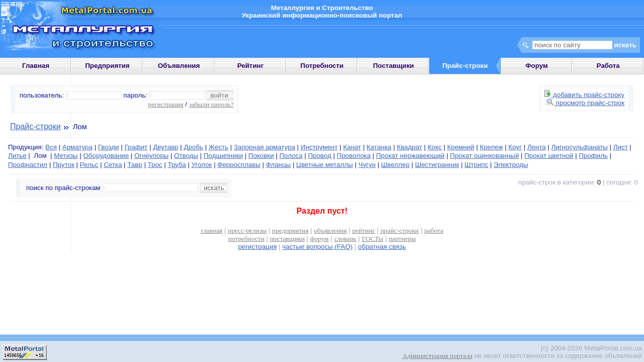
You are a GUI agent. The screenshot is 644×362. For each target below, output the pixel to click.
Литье (17, 156)
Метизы (66, 156)
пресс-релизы (247, 231)
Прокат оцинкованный (485, 156)
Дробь (193, 147)
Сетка (113, 165)
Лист (621, 147)
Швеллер (396, 165)
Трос (155, 165)
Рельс (89, 165)
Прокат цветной (549, 156)
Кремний (461, 147)
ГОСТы (372, 239)
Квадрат (410, 147)
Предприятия (107, 66)
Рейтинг (250, 66)
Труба (177, 165)
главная (212, 231)
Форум (537, 66)
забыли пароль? (211, 104)
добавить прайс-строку (584, 95)
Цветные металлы (325, 165)
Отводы (186, 156)
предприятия (290, 231)
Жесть (219, 147)
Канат (352, 147)
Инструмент (319, 147)
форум (320, 239)
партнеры (402, 239)
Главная (36, 66)
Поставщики (393, 66)
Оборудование (106, 156)
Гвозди (109, 147)
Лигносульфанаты (580, 147)
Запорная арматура (265, 147)
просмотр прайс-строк (585, 103)
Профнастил (28, 165)
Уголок (202, 165)
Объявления (179, 66)
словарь (345, 239)
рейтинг (364, 231)
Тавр (135, 165)
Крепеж (492, 147)
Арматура (77, 147)
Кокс (435, 147)
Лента (537, 147)
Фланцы (278, 165)
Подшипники (223, 156)
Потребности (322, 66)
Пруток (64, 165)
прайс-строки (399, 231)
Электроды (511, 165)
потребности (247, 239)
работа (434, 231)
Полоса (291, 156)
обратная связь (382, 247)
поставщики (287, 239)
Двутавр (166, 147)
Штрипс (476, 165)
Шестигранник (437, 165)
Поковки (261, 156)
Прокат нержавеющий (411, 156)
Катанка (379, 147)
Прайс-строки (35, 126)
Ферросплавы (239, 165)
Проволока (353, 156)
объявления (330, 231)
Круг (515, 147)
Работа (608, 66)
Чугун (367, 165)
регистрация (166, 104)
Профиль (593, 156)
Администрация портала (437, 356)
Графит (136, 147)
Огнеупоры (151, 156)
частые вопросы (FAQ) (317, 247)
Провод (319, 156)
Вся (51, 147)
